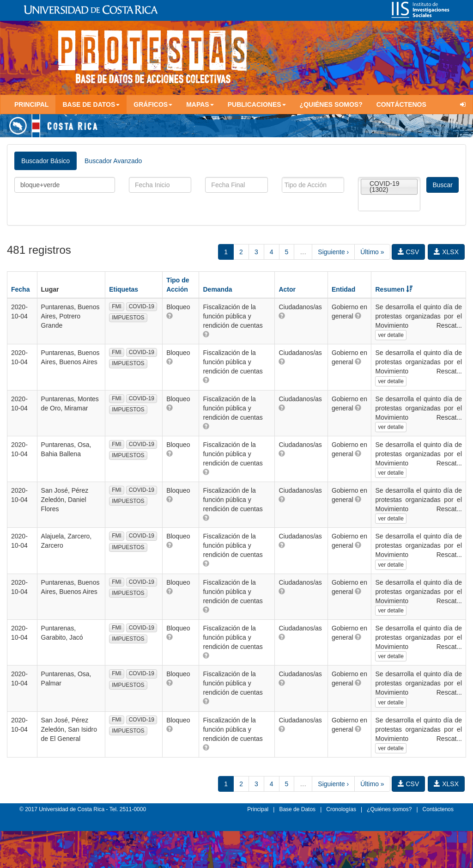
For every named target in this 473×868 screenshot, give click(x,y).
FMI (117, 306)
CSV (409, 252)
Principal (31, 104)
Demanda (217, 289)
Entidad (343, 289)
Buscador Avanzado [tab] (113, 161)
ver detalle (391, 335)
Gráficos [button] (153, 104)
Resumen (394, 289)
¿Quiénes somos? (331, 104)
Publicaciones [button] (257, 104)
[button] (170, 316)
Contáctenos (401, 104)
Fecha (20, 289)
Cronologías (341, 809)
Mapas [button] (200, 104)
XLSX (446, 252)
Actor (287, 289)
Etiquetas (124, 289)
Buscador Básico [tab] (45, 161)
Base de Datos (297, 809)
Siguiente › (333, 252)
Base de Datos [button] (91, 104)
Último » (372, 252)
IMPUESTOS (128, 318)
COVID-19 (142, 306)
